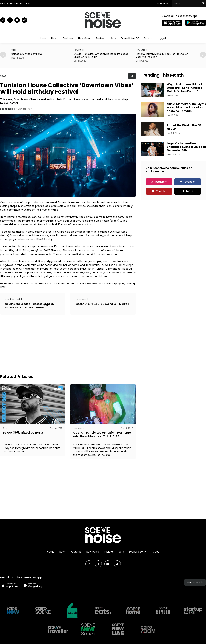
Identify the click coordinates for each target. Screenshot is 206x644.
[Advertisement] (50, 344)
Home (43, 38)
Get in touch (195, 582)
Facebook (189, 182)
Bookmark (163, 4)
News (54, 38)
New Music (85, 38)
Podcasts (149, 38)
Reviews (101, 38)
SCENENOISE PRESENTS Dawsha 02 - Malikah (102, 304)
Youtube (161, 191)
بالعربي (164, 38)
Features (68, 38)
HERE (3, 287)
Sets (113, 38)
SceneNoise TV (130, 38)
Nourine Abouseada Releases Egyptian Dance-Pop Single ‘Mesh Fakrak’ (29, 306)
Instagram (161, 182)
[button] (203, 55)
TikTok (190, 191)
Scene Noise (8, 109)
